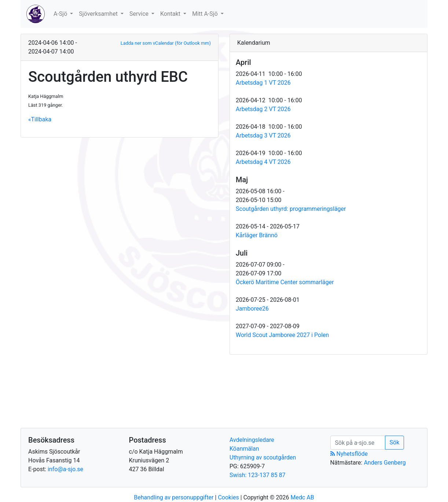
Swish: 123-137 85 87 (258, 475)
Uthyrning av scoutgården (263, 457)
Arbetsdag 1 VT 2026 (263, 83)
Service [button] (140, 14)
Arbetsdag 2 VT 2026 (263, 109)
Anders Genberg (385, 463)
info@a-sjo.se (65, 469)
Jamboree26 (252, 309)
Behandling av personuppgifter (174, 497)
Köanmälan (244, 449)
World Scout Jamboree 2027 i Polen (282, 335)
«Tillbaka (40, 119)
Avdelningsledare (252, 440)
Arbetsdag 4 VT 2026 (263, 162)
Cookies (228, 497)
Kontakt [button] (171, 14)
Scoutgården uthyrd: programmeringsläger (291, 209)
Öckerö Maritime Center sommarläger (285, 282)
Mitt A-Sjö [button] (206, 14)
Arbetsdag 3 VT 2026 (263, 135)
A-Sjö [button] (61, 14)
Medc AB (302, 497)
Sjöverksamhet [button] (99, 14)
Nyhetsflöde (349, 454)
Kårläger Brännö (257, 235)
